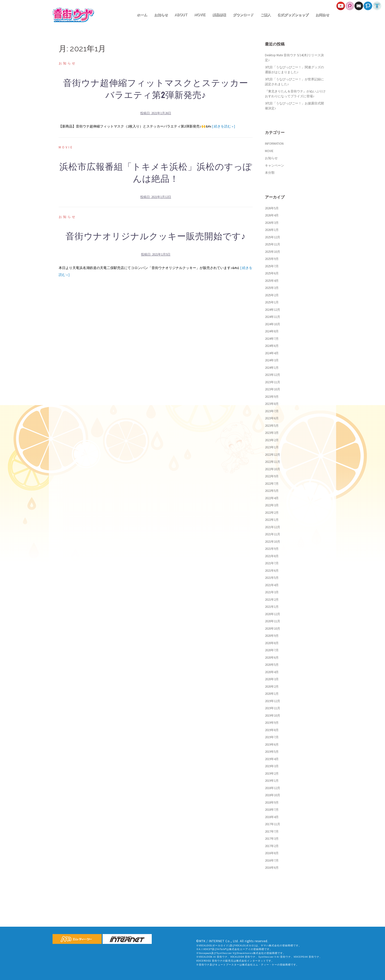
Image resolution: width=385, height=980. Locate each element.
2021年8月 (272, 556)
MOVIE (200, 15)
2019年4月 (272, 759)
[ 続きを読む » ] (223, 126)
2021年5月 (272, 578)
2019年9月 (272, 723)
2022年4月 (272, 498)
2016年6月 (272, 868)
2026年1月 (272, 230)
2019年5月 (272, 752)
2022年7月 (272, 484)
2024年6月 (272, 346)
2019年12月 (273, 701)
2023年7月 (272, 411)
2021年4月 (272, 585)
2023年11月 (273, 382)
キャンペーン (275, 165)
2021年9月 (272, 549)
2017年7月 (272, 831)
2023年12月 (273, 375)
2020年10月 (273, 629)
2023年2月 (272, 440)
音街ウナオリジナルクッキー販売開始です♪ (156, 236)
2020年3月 (272, 679)
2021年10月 (273, 542)
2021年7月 (272, 563)
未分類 (270, 173)
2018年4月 (272, 817)
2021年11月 (273, 534)
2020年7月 (272, 650)
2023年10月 (273, 389)
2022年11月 (273, 462)
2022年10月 (273, 469)
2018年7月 (272, 810)
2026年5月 (272, 208)
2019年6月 (272, 745)
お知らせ (161, 15)
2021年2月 (272, 600)
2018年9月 (272, 802)
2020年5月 (272, 665)
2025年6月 (272, 273)
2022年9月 (272, 476)
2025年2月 (272, 295)
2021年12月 (273, 527)
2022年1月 (272, 520)
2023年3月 (272, 433)
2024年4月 (272, 353)
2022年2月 (272, 513)
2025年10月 (273, 252)
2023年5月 (272, 426)
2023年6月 (272, 418)
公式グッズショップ (293, 15)
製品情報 (219, 15)
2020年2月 (272, 687)
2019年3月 (272, 766)
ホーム (142, 15)
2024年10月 (273, 324)
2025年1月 (272, 302)
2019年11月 (273, 708)
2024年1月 (272, 368)
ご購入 (265, 15)
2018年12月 (273, 788)
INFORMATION (274, 144)
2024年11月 (273, 317)
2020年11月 (273, 621)
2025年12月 (273, 237)
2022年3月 (272, 505)
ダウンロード (243, 15)
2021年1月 (272, 607)
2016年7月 (272, 860)
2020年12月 (273, 614)
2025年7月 (272, 266)
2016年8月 (272, 853)
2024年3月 (272, 360)
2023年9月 (272, 397)
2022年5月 (272, 491)
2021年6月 (272, 571)
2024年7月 (272, 339)
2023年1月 (272, 447)
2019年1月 (272, 781)
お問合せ (322, 15)
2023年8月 (272, 404)
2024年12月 (273, 310)
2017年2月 (272, 846)
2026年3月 (272, 223)
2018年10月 (273, 795)
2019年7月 (272, 737)
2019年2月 (272, 774)
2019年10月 (273, 716)
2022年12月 (273, 455)
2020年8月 (272, 643)
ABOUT (181, 15)
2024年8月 (272, 331)
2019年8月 (272, 730)
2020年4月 (272, 672)
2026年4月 (272, 215)
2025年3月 (272, 288)
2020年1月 (272, 694)
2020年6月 (272, 658)
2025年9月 (272, 259)
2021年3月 (272, 592)
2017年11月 (273, 824)
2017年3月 (272, 839)
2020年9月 (272, 636)
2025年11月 (273, 244)
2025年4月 (272, 281)
